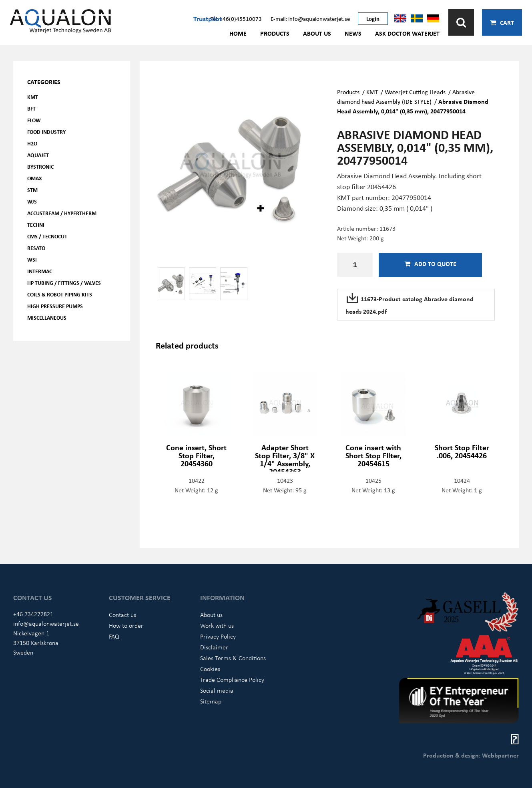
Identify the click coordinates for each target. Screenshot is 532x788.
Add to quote (430, 264)
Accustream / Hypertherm (62, 213)
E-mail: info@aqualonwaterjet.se (310, 18)
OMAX (35, 178)
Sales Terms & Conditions (233, 658)
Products (275, 33)
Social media (217, 690)
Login (373, 18)
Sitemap (211, 701)
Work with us (217, 625)
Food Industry (46, 132)
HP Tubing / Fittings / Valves (64, 283)
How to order (126, 625)
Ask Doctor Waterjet (407, 33)
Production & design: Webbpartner (471, 755)
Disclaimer (214, 647)
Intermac (40, 271)
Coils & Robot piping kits (60, 294)
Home (238, 33)
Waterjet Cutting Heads (415, 92)
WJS (32, 201)
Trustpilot (208, 18)
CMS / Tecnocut (47, 236)
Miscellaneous (47, 317)
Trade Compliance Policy (232, 679)
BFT (31, 108)
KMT (33, 97)
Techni (36, 225)
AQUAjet (38, 155)
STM (32, 190)
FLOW (34, 120)
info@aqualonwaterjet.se (46, 623)
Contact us (122, 615)
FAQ (114, 636)
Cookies (210, 669)
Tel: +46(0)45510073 (236, 18)
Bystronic (40, 166)
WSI (32, 259)
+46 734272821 (33, 614)
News (353, 33)
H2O (32, 143)
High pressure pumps (55, 306)
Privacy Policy (218, 636)
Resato (36, 248)
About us (317, 33)
